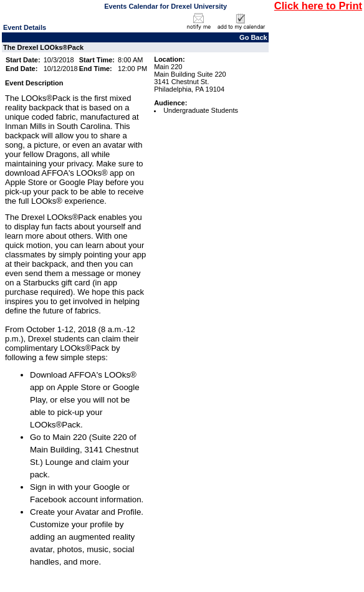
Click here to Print (318, 6)
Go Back (253, 37)
